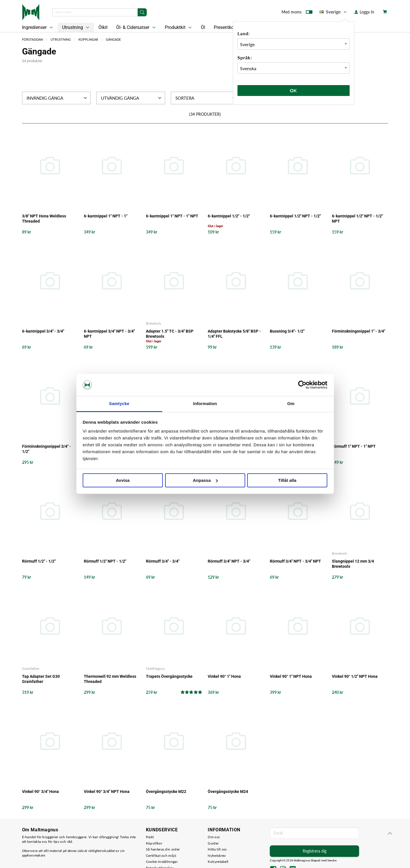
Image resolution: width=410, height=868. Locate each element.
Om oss (214, 837)
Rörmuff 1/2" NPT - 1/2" (105, 561)
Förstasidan (32, 39)
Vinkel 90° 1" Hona (224, 676)
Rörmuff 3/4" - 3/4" (163, 561)
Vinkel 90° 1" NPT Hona (291, 676)
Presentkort (225, 27)
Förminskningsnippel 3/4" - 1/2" (46, 449)
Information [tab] (205, 403)
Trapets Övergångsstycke (169, 676)
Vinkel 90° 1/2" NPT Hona (355, 676)
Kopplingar (88, 39)
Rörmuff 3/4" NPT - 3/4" (229, 561)
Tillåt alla (287, 480)
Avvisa (123, 480)
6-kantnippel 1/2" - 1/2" (229, 216)
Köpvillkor (154, 843)
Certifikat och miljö (161, 856)
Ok (294, 90)
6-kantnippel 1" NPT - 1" (106, 216)
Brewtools (153, 323)
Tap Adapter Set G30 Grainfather (41, 679)
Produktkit (179, 28)
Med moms (297, 13)
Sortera (206, 98)
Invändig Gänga (57, 98)
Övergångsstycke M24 (228, 792)
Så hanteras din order (163, 849)
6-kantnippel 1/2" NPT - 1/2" (295, 216)
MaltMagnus (155, 668)
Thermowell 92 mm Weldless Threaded (110, 679)
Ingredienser (38, 28)
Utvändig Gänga (132, 98)
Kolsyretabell (218, 862)
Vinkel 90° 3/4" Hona (40, 792)
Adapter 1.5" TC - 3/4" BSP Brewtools (170, 334)
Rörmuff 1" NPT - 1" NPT (354, 446)
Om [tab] (291, 403)
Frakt (150, 837)
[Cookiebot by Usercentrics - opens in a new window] (302, 385)
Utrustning (76, 28)
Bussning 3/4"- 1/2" (287, 331)
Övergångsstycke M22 (166, 792)
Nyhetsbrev (217, 856)
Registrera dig (315, 851)
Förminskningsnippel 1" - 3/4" (358, 331)
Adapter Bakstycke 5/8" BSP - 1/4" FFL (234, 334)
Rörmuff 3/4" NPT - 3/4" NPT (295, 561)
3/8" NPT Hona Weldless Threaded (44, 219)
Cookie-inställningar (162, 862)
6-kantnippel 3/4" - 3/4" (43, 331)
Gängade (113, 39)
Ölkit (103, 27)
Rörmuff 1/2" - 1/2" (39, 561)
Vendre (332, 860)
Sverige (333, 12)
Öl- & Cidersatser (136, 28)
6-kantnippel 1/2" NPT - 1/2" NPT (357, 219)
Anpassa (205, 480)
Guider (213, 843)
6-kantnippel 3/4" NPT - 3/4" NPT (109, 334)
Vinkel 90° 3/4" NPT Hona (107, 792)
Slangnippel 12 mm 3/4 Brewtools (353, 564)
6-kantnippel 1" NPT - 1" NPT (172, 216)
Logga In (364, 12)
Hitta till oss (217, 849)
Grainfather (31, 668)
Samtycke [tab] (119, 403)
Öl (203, 27)
